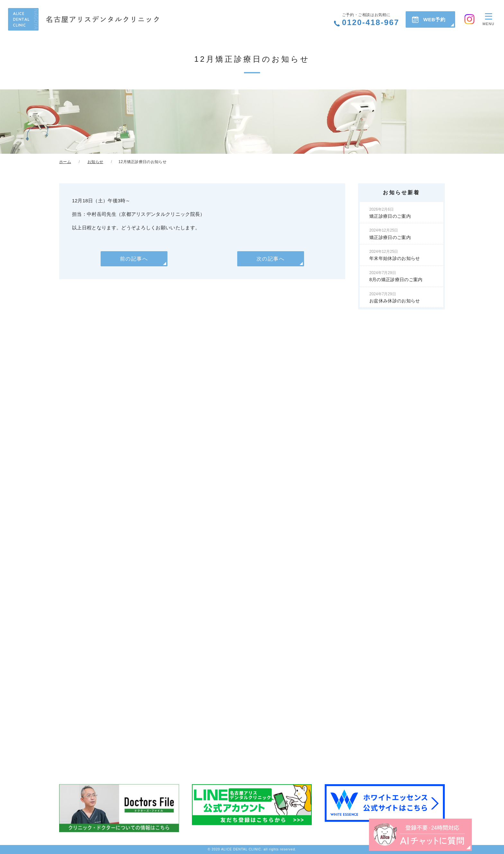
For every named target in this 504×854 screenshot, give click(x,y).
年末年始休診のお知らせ (395, 255)
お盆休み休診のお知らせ (395, 298)
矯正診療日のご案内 (390, 213)
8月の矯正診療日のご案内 (396, 276)
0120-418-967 (371, 20)
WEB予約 (434, 19)
